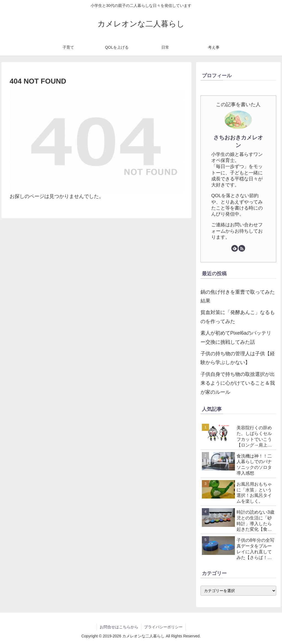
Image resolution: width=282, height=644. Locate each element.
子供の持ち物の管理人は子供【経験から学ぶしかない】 (238, 358)
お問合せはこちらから (119, 627)
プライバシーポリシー (163, 627)
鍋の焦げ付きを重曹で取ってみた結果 (238, 296)
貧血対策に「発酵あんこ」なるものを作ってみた (238, 317)
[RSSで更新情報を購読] (242, 248)
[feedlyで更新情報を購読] (235, 248)
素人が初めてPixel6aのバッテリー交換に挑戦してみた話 (236, 337)
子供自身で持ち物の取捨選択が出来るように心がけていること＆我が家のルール (238, 383)
